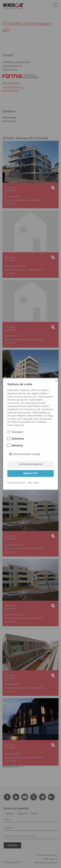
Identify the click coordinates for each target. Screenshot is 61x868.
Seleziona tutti (31, 473)
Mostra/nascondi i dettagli (27, 454)
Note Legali (34, 483)
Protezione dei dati (17, 483)
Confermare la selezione (31, 464)
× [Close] (56, 381)
